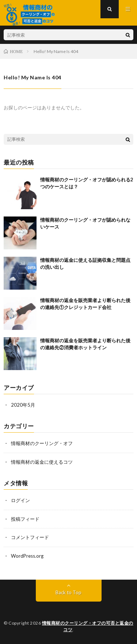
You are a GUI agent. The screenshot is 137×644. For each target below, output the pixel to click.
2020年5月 (23, 405)
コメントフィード (30, 537)
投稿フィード (25, 519)
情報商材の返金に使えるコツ (42, 462)
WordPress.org (27, 556)
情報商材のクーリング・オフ (42, 443)
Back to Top (68, 592)
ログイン (20, 500)
